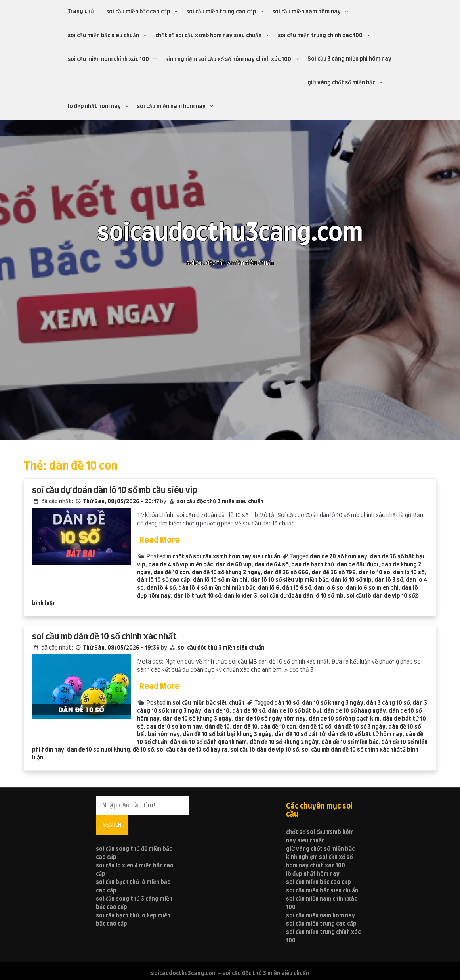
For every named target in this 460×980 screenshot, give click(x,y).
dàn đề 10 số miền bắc (350, 742)
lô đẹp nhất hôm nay (94, 107)
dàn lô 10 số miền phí (220, 580)
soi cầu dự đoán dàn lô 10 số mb (302, 596)
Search (112, 825)
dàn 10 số (287, 703)
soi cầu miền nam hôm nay (306, 12)
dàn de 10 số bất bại (294, 711)
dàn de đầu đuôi (358, 565)
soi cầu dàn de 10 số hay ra (192, 750)
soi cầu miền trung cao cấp (221, 12)
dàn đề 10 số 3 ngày (360, 727)
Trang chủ (81, 12)
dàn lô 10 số (409, 573)
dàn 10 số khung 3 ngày (333, 703)
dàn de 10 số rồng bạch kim (344, 719)
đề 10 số (143, 750)
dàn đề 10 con (171, 573)
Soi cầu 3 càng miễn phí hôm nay (349, 59)
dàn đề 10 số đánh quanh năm (208, 742)
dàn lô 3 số (389, 580)
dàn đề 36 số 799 (334, 573)
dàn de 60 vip (234, 565)
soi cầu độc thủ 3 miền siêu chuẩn (220, 502)
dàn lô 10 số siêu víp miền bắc (289, 580)
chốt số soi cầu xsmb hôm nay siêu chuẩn (208, 36)
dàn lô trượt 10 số (197, 596)
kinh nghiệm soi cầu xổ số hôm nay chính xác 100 (228, 59)
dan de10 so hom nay (174, 727)
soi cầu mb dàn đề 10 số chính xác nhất (104, 637)
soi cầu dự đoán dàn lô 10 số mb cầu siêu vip (115, 490)
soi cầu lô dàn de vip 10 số (381, 596)
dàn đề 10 (217, 727)
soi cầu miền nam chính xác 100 (108, 59)
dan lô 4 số (161, 588)
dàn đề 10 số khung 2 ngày (226, 573)
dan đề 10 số (315, 727)
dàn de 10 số (249, 711)
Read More (159, 540)
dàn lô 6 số (297, 588)
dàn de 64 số (271, 565)
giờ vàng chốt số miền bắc (341, 83)
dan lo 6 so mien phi (372, 588)
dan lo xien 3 (240, 596)
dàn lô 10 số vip (351, 580)
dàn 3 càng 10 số (388, 703)
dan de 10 (217, 711)
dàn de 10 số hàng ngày (355, 711)
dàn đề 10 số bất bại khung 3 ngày (227, 735)
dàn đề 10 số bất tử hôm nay (365, 735)
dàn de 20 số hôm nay (339, 557)
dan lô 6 (269, 588)
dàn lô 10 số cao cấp (164, 580)
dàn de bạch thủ (313, 565)
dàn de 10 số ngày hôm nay (270, 719)
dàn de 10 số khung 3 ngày (197, 719)
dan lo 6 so (328, 588)
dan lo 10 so (374, 573)
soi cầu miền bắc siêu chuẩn (103, 36)
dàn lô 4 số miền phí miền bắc (217, 588)
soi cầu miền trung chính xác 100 (320, 36)
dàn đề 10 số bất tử (300, 735)
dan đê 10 (245, 727)
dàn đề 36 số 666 (286, 573)
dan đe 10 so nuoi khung (98, 750)
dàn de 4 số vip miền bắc (180, 565)
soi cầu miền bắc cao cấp (138, 12)
